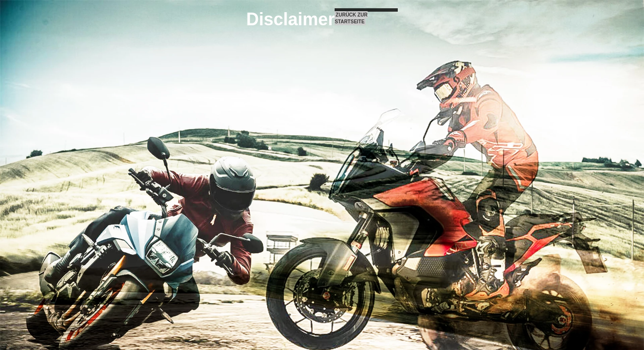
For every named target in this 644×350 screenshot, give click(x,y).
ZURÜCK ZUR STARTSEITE (351, 18)
